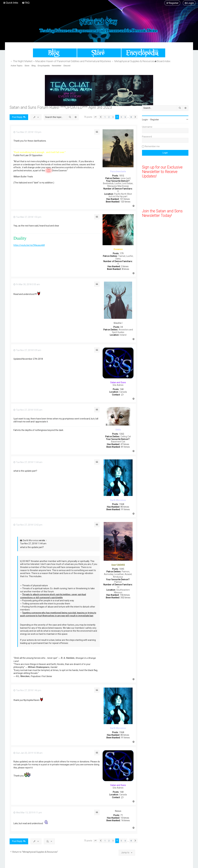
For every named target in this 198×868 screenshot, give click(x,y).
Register (155, 120)
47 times (125, 444)
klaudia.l (118, 323)
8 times (125, 269)
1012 (122, 176)
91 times (125, 509)
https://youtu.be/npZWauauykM (29, 245)
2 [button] (109, 117)
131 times (125, 199)
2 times (125, 266)
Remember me (152, 146)
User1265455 (118, 565)
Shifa (118, 430)
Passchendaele (118, 171)
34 (122, 327)
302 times (125, 598)
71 (122, 815)
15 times (125, 818)
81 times (125, 447)
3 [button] (113, 117)
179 (122, 253)
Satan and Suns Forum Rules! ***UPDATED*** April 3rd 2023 (61, 107)
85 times (125, 507)
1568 (122, 504)
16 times (125, 820)
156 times (125, 595)
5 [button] (121, 117)
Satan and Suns (118, 382)
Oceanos (118, 249)
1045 (122, 569)
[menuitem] (26, 3)
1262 (122, 434)
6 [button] (125, 117)
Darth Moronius (118, 500)
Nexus (118, 811)
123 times (125, 202)
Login (145, 120)
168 (122, 389)
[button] (95, 117)
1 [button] (105, 117)
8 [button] (131, 117)
